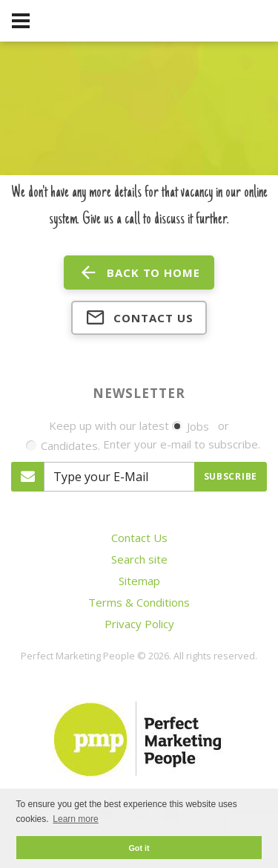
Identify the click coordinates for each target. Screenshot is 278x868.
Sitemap (139, 581)
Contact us (139, 318)
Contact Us (139, 538)
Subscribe (231, 476)
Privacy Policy (139, 624)
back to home (139, 273)
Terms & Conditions (139, 602)
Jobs (191, 426)
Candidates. (63, 446)
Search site (139, 559)
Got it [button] (139, 848)
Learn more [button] (75, 819)
